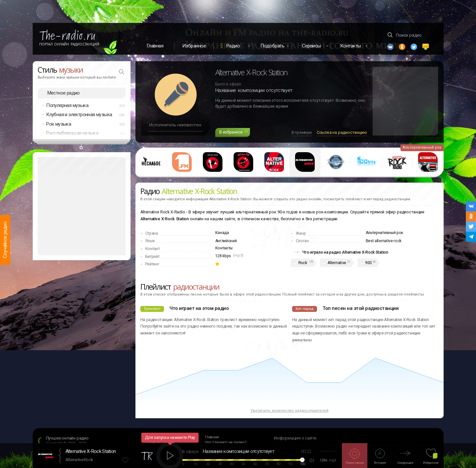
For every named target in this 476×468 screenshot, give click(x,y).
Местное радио (64, 93)
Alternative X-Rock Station (91, 451)
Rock (303, 263)
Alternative (337, 263)
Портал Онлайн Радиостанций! (70, 44)
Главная (155, 46)
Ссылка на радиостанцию (342, 132)
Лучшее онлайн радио (67, 438)
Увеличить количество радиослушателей (290, 411)
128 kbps (223, 256)
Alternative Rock (79, 460)
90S (368, 263)
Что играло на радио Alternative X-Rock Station (345, 252)
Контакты (224, 248)
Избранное (194, 46)
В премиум (302, 132)
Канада (222, 233)
